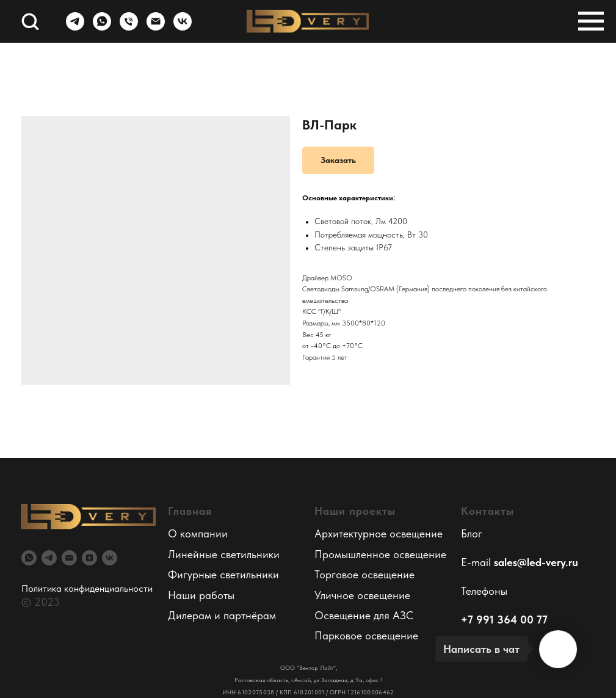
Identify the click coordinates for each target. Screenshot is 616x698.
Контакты (487, 511)
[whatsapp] (102, 27)
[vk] (183, 27)
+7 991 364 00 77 (504, 620)
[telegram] (75, 27)
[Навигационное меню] (591, 21)
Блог (472, 533)
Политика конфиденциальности (87, 588)
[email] (69, 558)
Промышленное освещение (380, 554)
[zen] (89, 558)
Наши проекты (355, 511)
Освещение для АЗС (364, 615)
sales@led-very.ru (536, 562)
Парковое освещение (366, 635)
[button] (30, 21)
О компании (198, 533)
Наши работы (201, 595)
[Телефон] (129, 27)
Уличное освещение (362, 595)
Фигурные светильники (223, 574)
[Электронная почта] (156, 27)
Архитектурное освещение (379, 533)
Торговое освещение (364, 574)
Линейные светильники (224, 554)
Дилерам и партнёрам (222, 615)
